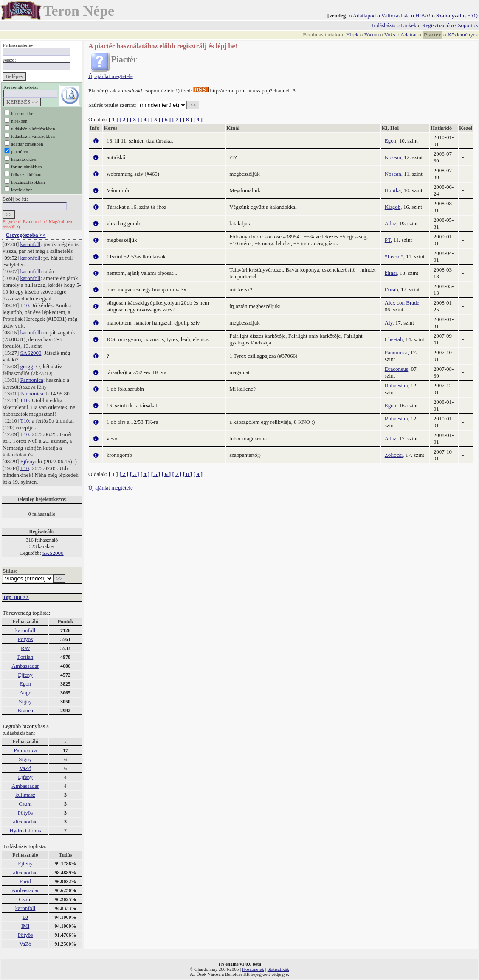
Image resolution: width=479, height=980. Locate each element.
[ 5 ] (156, 119)
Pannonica (32, 380)
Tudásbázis (383, 25)
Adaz (390, 223)
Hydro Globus (25, 830)
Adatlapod (364, 15)
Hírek (352, 35)
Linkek (409, 25)
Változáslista (396, 15)
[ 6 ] (166, 119)
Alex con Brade (402, 303)
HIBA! (423, 15)
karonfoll (31, 244)
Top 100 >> (16, 597)
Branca (25, 710)
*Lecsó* (394, 256)
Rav (25, 648)
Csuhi (25, 804)
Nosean (393, 157)
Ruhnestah (396, 385)
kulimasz (25, 795)
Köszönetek (253, 969)
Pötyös (25, 639)
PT (388, 240)
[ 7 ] (177, 119)
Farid (25, 881)
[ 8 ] (187, 119)
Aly (389, 323)
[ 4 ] (145, 119)
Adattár (409, 35)
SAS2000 (31, 353)
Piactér (432, 35)
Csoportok (467, 25)
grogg (27, 366)
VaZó (25, 768)
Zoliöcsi (394, 455)
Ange (25, 693)
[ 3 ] (135, 119)
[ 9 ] (198, 119)
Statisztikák (278, 969)
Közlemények (463, 35)
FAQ (472, 15)
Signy (25, 701)
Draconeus (397, 369)
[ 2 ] (124, 119)
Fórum (372, 35)
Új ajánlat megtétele (111, 76)
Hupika (393, 190)
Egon (25, 684)
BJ (25, 917)
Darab (392, 290)
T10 (24, 305)
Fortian (25, 657)
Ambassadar (25, 666)
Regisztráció (436, 25)
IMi (25, 926)
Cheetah (394, 339)
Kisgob (393, 207)
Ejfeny (28, 461)
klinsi (391, 273)
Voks (390, 35)
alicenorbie (25, 822)
